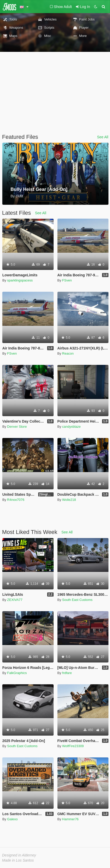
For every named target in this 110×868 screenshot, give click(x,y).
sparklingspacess (20, 280)
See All (103, 137)
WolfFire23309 (73, 746)
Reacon (68, 353)
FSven (67, 280)
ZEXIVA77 (15, 600)
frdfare (67, 673)
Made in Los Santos (18, 860)
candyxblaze (71, 427)
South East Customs (77, 600)
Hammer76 (70, 819)
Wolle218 (69, 500)
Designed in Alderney (19, 855)
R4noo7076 (16, 500)
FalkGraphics (17, 673)
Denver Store (17, 427)
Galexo (12, 819)
